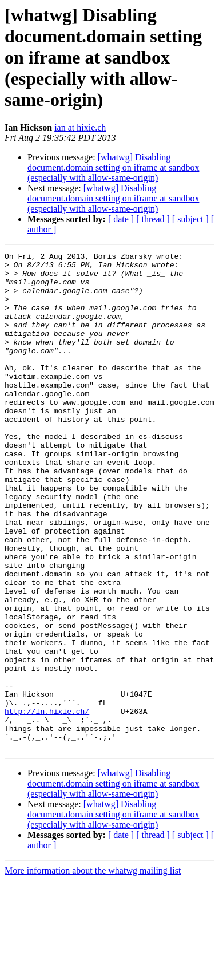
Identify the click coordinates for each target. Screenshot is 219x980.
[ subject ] (190, 219)
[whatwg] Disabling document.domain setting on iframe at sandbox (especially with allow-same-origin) (113, 167)
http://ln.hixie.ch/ (47, 804)
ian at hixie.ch (80, 127)
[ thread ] (153, 219)
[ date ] (121, 219)
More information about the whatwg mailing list (93, 970)
